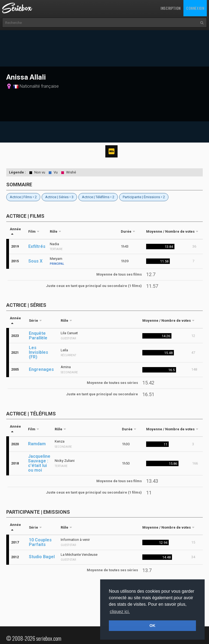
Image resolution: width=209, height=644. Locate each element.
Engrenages (41, 369)
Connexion (195, 8)
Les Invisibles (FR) (39, 352)
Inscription (171, 8)
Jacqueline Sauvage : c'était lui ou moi (39, 463)
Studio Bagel (42, 557)
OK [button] (152, 626)
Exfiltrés (37, 246)
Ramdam (37, 444)
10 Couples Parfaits (40, 542)
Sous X (35, 261)
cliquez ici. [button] (120, 612)
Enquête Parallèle (38, 336)
